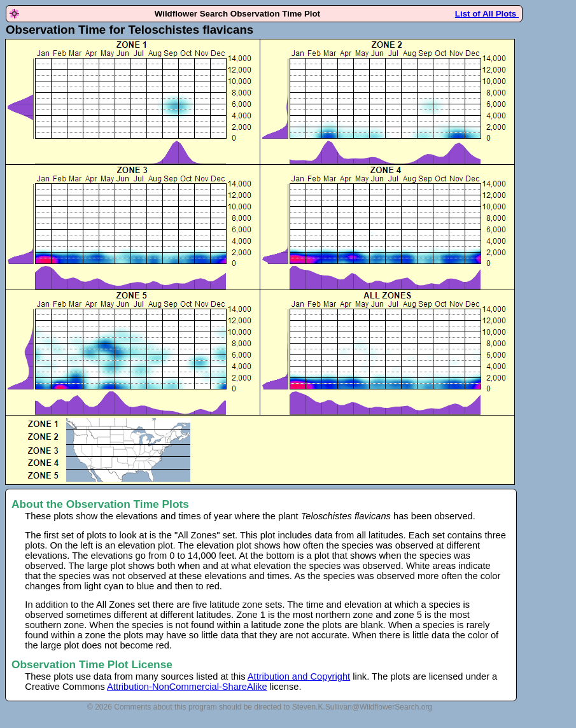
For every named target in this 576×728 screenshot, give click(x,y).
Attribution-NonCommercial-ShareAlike (187, 687)
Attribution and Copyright (299, 676)
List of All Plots (487, 14)
